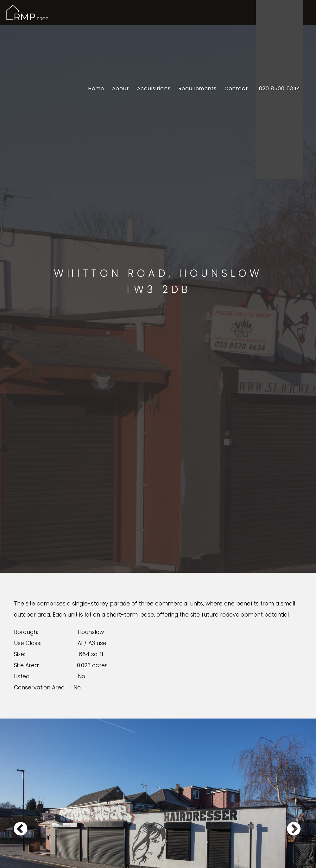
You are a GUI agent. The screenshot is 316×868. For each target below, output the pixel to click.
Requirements (198, 89)
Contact (236, 89)
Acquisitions (154, 89)
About (121, 89)
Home (96, 89)
